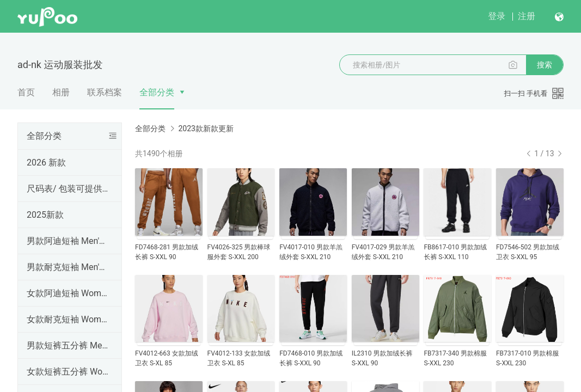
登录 (497, 16)
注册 (527, 16)
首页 (26, 92)
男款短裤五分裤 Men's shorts (68, 345)
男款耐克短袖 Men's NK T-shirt (68, 267)
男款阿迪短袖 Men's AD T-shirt (68, 241)
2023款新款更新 (206, 128)
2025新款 (45, 215)
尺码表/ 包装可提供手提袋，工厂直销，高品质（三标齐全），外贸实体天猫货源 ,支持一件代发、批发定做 (68, 189)
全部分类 (157, 92)
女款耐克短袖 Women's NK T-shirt (68, 319)
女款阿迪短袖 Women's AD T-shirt (68, 293)
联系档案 (105, 92)
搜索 (545, 65)
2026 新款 (46, 163)
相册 (61, 92)
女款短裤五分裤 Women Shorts (68, 372)
